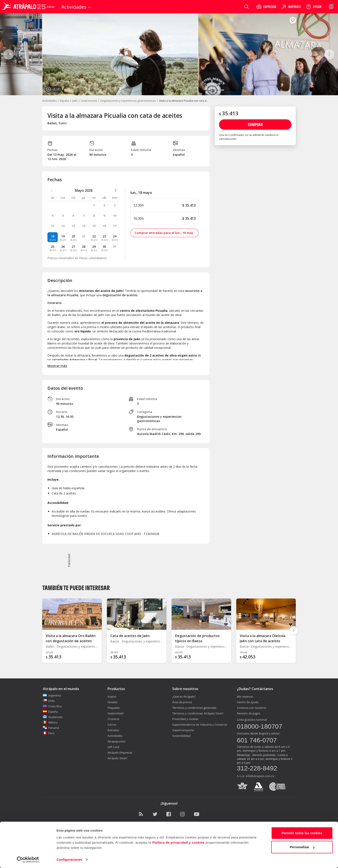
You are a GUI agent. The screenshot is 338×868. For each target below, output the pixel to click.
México (50, 722)
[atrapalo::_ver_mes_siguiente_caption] (116, 190)
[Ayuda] (314, 7)
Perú (49, 733)
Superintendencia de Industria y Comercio (200, 725)
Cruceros (113, 719)
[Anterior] (9, 54)
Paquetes (114, 708)
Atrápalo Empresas (120, 753)
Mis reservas (245, 697)
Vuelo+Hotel (116, 713)
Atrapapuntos (117, 741)
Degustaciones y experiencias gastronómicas (128, 101)
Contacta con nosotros (252, 708)
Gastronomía (89, 101)
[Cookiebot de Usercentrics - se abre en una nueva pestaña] (28, 860)
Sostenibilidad (181, 736)
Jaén (75, 101)
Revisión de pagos (249, 713)
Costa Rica (52, 706)
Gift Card (113, 747)
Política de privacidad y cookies (178, 842)
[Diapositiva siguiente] (294, 631)
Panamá (51, 728)
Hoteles (113, 702)
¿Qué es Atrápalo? (184, 697)
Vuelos (112, 697)
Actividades (49, 101)
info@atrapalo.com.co (260, 776)
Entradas (113, 730)
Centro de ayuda (248, 702)
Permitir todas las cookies (302, 833)
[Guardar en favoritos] (293, 20)
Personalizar (302, 847)
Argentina (52, 695)
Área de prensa (182, 702)
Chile (49, 701)
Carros (112, 725)
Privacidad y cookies (185, 719)
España (64, 101)
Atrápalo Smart (117, 758)
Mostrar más (57, 366)
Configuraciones (69, 859)
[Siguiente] (329, 54)
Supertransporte (183, 730)
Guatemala (53, 717)
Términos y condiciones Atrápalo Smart (198, 713)
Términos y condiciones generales (194, 708)
